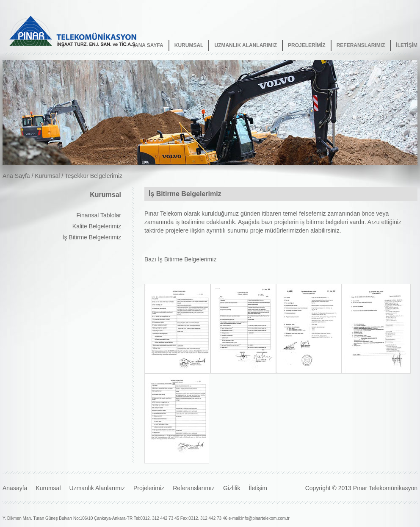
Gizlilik (232, 488)
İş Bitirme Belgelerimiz (92, 237)
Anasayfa (15, 488)
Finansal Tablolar (99, 215)
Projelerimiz (149, 488)
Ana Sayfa (16, 176)
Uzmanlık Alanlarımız (97, 488)
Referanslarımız (194, 488)
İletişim (258, 488)
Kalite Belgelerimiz (97, 226)
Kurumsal (47, 176)
